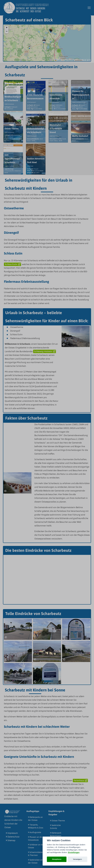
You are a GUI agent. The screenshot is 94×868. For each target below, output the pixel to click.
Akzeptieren (57, 859)
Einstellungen (74, 852)
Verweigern (78, 859)
